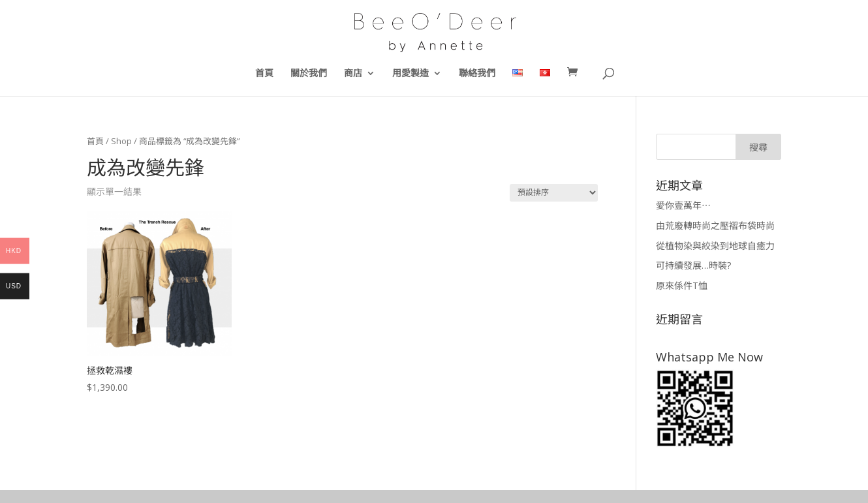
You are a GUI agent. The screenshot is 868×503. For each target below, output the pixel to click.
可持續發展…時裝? (693, 265)
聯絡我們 (477, 74)
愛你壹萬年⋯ (683, 205)
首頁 (264, 74)
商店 (353, 74)
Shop (121, 141)
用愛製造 (411, 74)
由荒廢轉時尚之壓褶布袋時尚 (715, 225)
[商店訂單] (554, 193)
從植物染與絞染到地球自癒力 (715, 246)
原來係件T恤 (682, 285)
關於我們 (309, 74)
